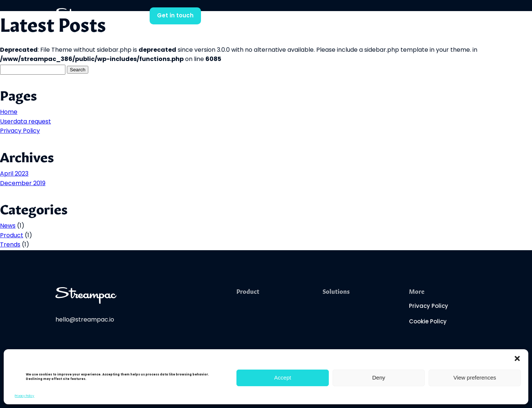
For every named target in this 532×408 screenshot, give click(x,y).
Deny (378, 378)
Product (12, 236)
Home (9, 112)
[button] (517, 358)
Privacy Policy (25, 396)
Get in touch (175, 16)
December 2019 (23, 184)
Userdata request (25, 122)
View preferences (475, 378)
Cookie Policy (428, 322)
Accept (283, 378)
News (8, 226)
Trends (10, 245)
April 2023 (14, 174)
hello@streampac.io (85, 320)
